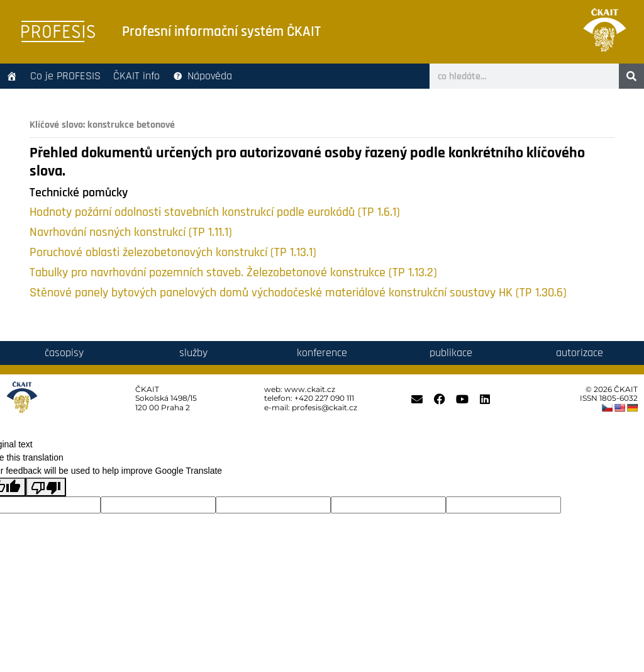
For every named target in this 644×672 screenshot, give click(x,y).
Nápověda (210, 76)
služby (193, 353)
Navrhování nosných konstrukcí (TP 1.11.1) (131, 232)
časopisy (64, 353)
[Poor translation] (46, 487)
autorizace (580, 353)
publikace (451, 353)
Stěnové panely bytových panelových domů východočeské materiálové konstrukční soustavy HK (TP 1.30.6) (298, 293)
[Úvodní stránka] (12, 76)
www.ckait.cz (310, 389)
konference (322, 353)
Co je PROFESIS (65, 76)
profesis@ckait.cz (325, 407)
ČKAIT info (136, 76)
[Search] (631, 76)
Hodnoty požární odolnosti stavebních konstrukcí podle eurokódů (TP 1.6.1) (215, 212)
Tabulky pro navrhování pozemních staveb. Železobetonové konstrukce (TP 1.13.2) (233, 273)
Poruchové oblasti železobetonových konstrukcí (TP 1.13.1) (173, 253)
